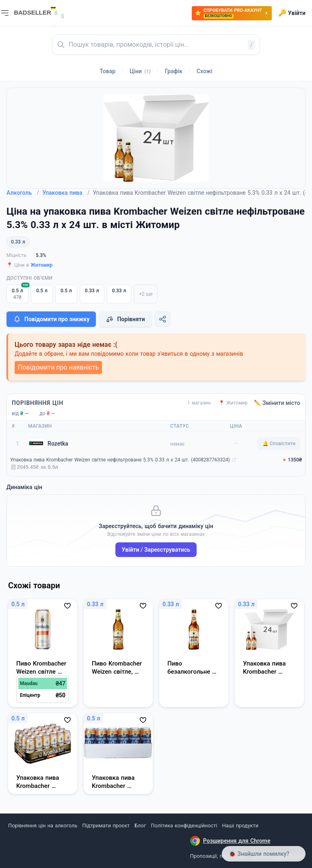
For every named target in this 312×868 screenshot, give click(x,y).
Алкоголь (23, 193)
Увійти (292, 13)
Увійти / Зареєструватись (156, 550)
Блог (140, 826)
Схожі (205, 71)
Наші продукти (240, 826)
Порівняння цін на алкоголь (43, 826)
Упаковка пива (66, 193)
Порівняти (125, 319)
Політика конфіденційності (184, 826)
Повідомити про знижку (51, 319)
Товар (107, 71)
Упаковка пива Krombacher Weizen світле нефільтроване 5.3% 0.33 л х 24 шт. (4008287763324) (120, 460)
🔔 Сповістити (279, 444)
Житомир (41, 265)
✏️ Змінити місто (277, 403)
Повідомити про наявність (58, 367)
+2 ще (146, 294)
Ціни (140, 71)
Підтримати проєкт (106, 826)
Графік (174, 71)
